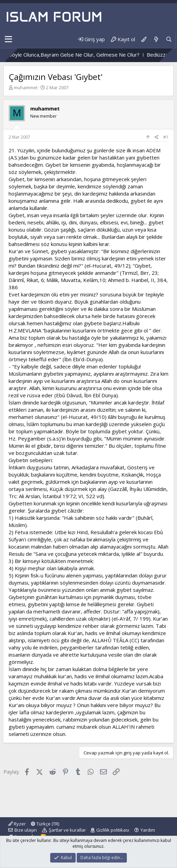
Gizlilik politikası (113, 830)
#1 (166, 137)
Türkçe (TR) (45, 824)
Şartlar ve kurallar (67, 830)
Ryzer (17, 824)
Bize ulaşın (26, 830)
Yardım (148, 830)
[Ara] (169, 39)
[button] (8, 39)
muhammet (26, 87)
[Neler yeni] (156, 39)
